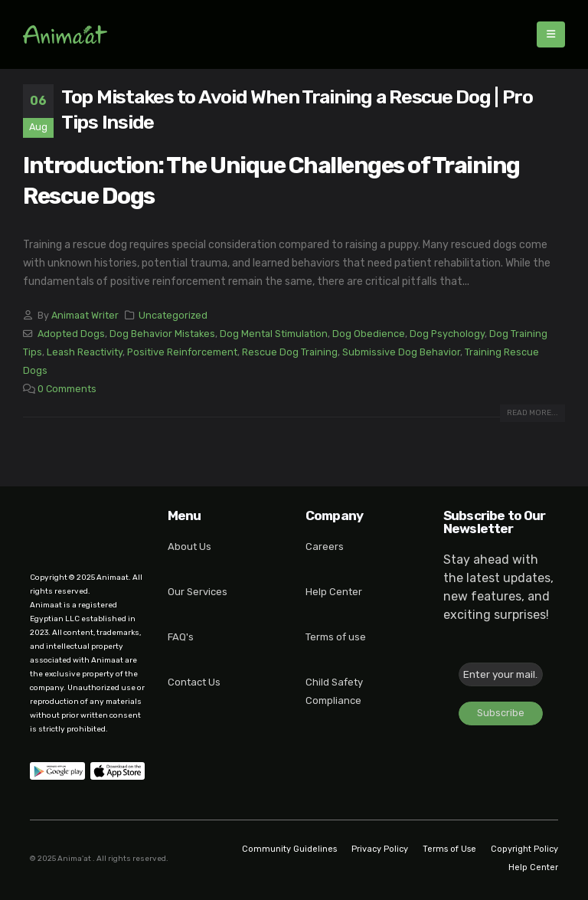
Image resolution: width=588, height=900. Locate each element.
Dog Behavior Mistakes (162, 334)
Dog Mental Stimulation (274, 334)
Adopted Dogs (71, 334)
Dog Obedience (369, 334)
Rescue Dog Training (290, 352)
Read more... (532, 413)
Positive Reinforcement (182, 352)
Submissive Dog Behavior (401, 352)
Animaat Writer (85, 315)
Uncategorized (173, 315)
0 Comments (67, 389)
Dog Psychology (447, 334)
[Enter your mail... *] (501, 674)
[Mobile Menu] (551, 34)
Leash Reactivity (85, 352)
